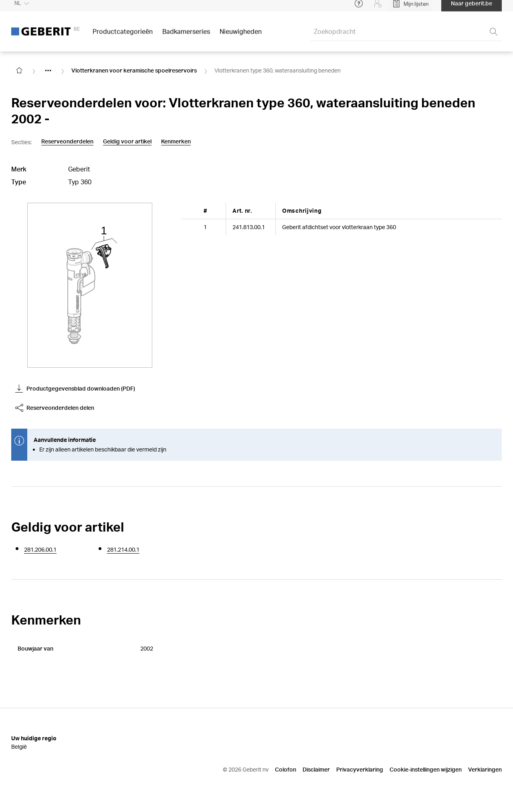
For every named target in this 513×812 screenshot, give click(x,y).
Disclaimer (316, 769)
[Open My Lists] (410, 8)
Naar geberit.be (472, 8)
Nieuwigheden (241, 36)
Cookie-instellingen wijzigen (426, 769)
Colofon (286, 769)
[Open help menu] (359, 8)
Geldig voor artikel (127, 141)
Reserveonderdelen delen (55, 408)
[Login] (378, 8)
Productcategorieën (123, 36)
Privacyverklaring (360, 769)
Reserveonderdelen (67, 141)
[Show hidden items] (48, 71)
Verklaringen (485, 769)
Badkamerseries (186, 36)
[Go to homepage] (19, 71)
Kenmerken (176, 141)
